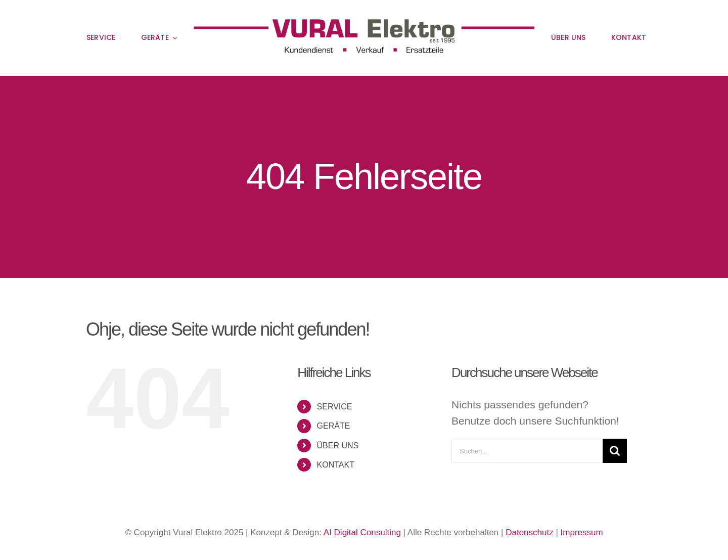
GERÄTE (334, 426)
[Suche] (615, 451)
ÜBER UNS (338, 446)
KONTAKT (336, 465)
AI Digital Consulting (362, 532)
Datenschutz (530, 532)
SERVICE (335, 407)
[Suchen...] (527, 451)
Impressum (582, 532)
